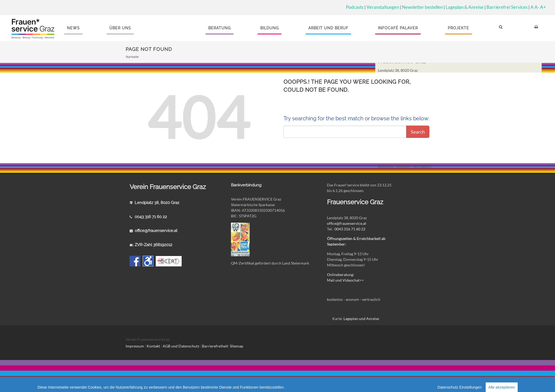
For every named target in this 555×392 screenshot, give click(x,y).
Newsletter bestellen (422, 7)
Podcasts (355, 7)
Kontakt (153, 346)
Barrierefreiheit (215, 346)
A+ (543, 7)
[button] (502, 28)
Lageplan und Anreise (361, 319)
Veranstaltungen (383, 7)
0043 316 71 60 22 (151, 217)
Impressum (135, 346)
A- (537, 7)
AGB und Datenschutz (181, 346)
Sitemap (237, 346)
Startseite (132, 57)
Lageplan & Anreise (465, 7)
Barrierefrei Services (507, 7)
